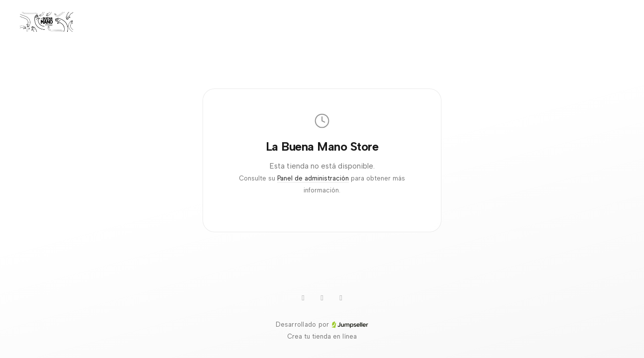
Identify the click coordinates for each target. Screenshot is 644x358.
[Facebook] (341, 298)
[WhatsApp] (303, 298)
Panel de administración (313, 178)
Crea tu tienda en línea (322, 336)
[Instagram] (322, 298)
